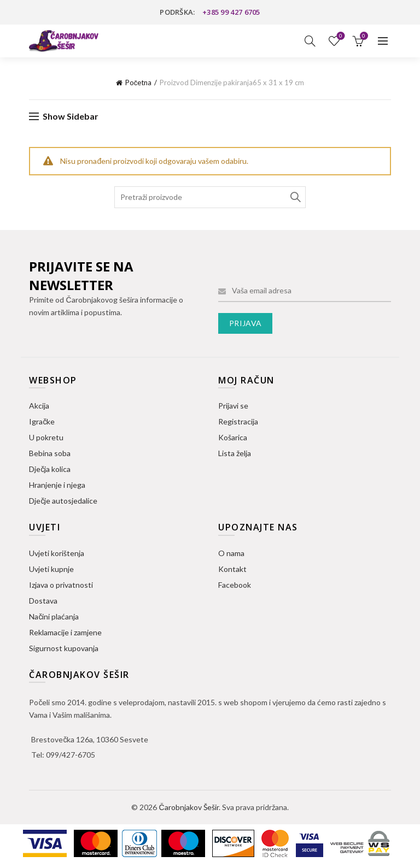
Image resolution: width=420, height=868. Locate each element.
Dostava (43, 601)
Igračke (42, 421)
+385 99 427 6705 (231, 12)
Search (295, 197)
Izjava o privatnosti (61, 585)
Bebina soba (50, 453)
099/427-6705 (71, 755)
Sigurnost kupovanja (64, 648)
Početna (139, 82)
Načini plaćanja (54, 616)
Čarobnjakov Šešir (188, 807)
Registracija (238, 421)
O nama (231, 553)
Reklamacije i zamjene (65, 632)
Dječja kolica (50, 469)
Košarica (233, 437)
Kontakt (232, 569)
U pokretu (46, 437)
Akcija (39, 406)
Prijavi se (233, 406)
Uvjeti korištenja (57, 553)
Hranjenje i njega (57, 485)
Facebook (235, 585)
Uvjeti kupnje (51, 569)
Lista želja (339, 36)
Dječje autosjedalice (63, 501)
